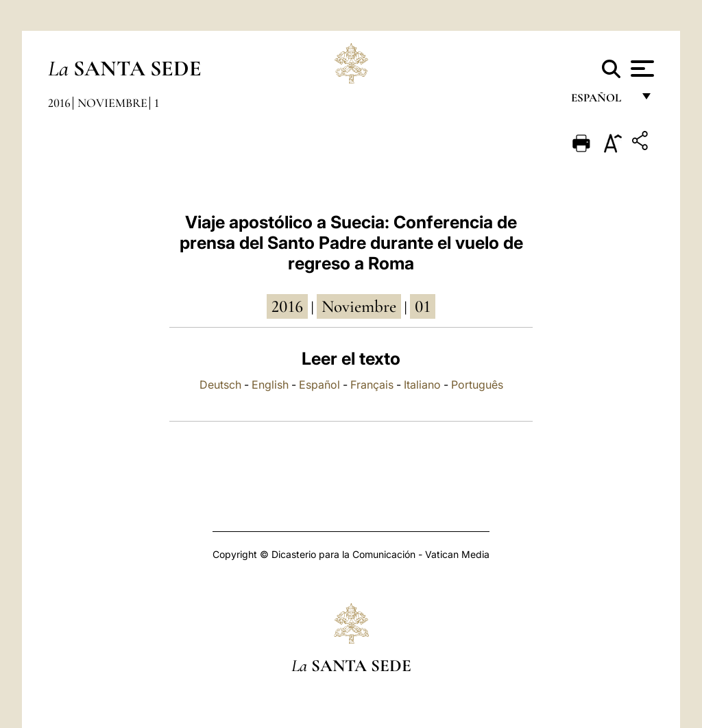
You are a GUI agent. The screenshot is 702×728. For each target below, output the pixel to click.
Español (319, 385)
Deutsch (220, 385)
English (270, 385)
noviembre (359, 306)
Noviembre (112, 103)
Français (372, 385)
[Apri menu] (641, 69)
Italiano (422, 385)
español (602, 101)
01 (423, 306)
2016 (59, 103)
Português (477, 385)
